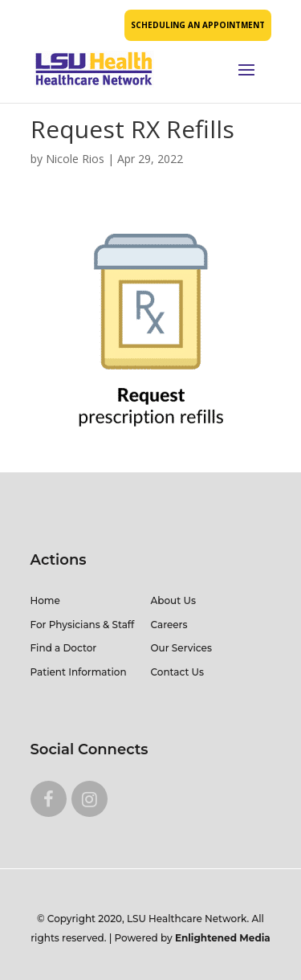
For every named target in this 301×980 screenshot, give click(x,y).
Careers (169, 625)
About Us (173, 600)
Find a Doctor (64, 648)
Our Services (181, 648)
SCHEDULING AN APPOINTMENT (198, 25)
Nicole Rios (75, 159)
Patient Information (79, 672)
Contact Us (178, 672)
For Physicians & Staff (83, 625)
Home (45, 600)
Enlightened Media (223, 938)
